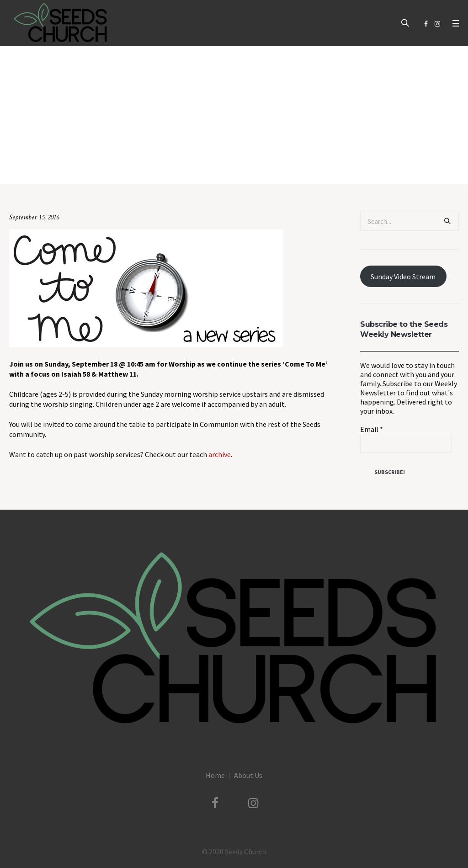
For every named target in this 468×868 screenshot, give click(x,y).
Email (372, 429)
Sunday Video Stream (403, 277)
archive (220, 454)
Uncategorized (167, 165)
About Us (248, 775)
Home (134, 165)
